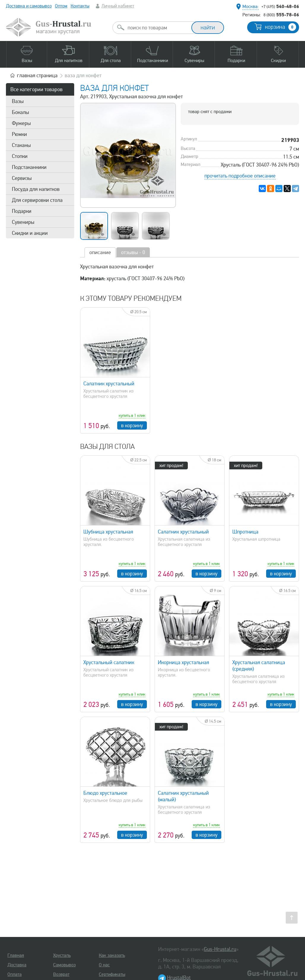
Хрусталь (62, 955)
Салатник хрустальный (109, 384)
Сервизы (22, 178)
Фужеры (21, 123)
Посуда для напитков (36, 189)
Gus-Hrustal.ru (220, 949)
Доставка (17, 965)
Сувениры (23, 222)
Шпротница (245, 532)
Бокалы (20, 112)
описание (100, 252)
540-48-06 (280, 6)
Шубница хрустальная (108, 532)
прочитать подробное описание (240, 176)
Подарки (22, 211)
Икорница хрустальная (184, 662)
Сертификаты (112, 974)
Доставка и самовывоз (29, 6)
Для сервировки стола (37, 200)
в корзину (132, 425)
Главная (16, 955)
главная (37, 75)
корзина (281, 27)
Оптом (61, 6)
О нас (104, 965)
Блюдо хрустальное (105, 793)
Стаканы (21, 145)
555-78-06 (281, 15)
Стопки (20, 156)
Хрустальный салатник (109, 662)
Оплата (15, 974)
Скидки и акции (30, 233)
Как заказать (112, 955)
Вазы (18, 101)
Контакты (80, 6)
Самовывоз (64, 965)
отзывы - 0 (133, 252)
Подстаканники (29, 167)
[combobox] (157, 28)
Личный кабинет (118, 6)
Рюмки (19, 134)
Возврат (61, 974)
